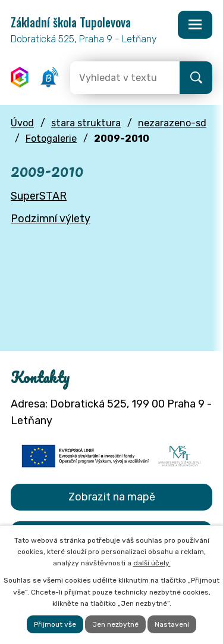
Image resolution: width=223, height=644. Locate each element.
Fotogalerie (51, 139)
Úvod (22, 123)
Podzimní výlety (51, 219)
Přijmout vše (55, 624)
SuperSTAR (39, 196)
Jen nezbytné (115, 624)
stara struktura (86, 123)
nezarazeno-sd (172, 123)
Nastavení (172, 624)
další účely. (152, 563)
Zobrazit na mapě (112, 497)
